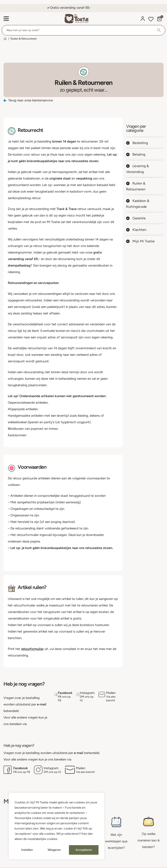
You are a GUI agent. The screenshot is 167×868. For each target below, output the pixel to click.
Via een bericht (111, 698)
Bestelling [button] (137, 143)
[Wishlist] (151, 20)
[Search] (159, 30)
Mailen (111, 693)
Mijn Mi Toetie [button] (140, 241)
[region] (57, 826)
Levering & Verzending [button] (137, 169)
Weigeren (54, 850)
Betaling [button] (136, 154)
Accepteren (84, 850)
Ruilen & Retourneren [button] (136, 186)
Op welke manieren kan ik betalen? (149, 840)
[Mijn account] (143, 19)
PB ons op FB (64, 698)
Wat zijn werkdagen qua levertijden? (116, 841)
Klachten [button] (136, 230)
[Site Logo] (77, 19)
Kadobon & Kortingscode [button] (138, 204)
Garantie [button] (136, 218)
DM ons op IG (87, 698)
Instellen (27, 850)
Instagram (87, 693)
